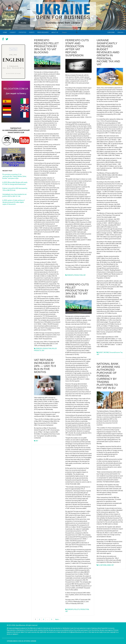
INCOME (106, 352)
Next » (57, 619)
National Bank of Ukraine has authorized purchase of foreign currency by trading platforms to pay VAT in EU (108, 376)
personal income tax (116, 352)
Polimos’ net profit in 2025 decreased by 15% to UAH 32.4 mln (15, 189)
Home (5, 32)
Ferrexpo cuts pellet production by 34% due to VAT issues (77, 290)
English (121, 32)
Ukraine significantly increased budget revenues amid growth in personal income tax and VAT (108, 52)
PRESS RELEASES (43, 32)
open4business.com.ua (15, 641)
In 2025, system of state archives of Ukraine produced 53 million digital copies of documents (14, 202)
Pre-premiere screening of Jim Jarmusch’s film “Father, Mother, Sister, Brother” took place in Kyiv (14, 176)
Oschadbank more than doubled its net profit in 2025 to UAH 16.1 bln (14, 195)
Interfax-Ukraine (30, 641)
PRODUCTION (47, 349)
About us (55, 32)
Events (32, 32)
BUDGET (101, 352)
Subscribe (111, 32)
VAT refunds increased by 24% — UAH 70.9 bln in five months (45, 366)
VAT (43, 350)
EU (99, 565)
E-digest (13, 32)
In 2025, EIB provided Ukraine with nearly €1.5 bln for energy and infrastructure (15, 183)
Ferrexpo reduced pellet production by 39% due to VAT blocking (46, 46)
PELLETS (77, 609)
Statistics (22, 32)
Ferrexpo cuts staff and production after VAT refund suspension (77, 48)
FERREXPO (39, 349)
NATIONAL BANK (106, 565)
